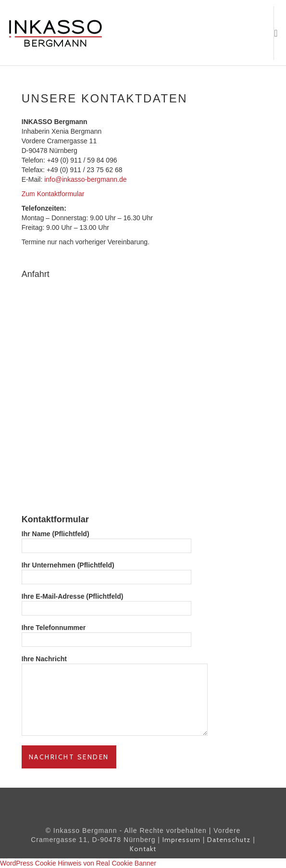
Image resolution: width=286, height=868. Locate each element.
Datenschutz (229, 840)
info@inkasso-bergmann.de (85, 179)
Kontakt (143, 849)
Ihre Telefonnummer (106, 634)
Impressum (181, 840)
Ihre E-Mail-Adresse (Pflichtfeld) (106, 602)
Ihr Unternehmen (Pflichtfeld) (106, 571)
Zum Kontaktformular (53, 194)
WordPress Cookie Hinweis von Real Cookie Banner (78, 863)
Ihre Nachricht (115, 696)
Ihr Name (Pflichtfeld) (106, 540)
